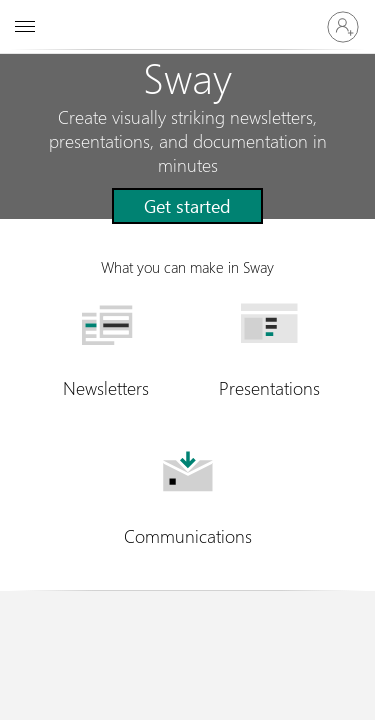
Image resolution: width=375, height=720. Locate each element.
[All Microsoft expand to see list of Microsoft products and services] (25, 27)
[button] (187, 206)
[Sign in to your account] (343, 27)
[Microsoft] (187, 15)
